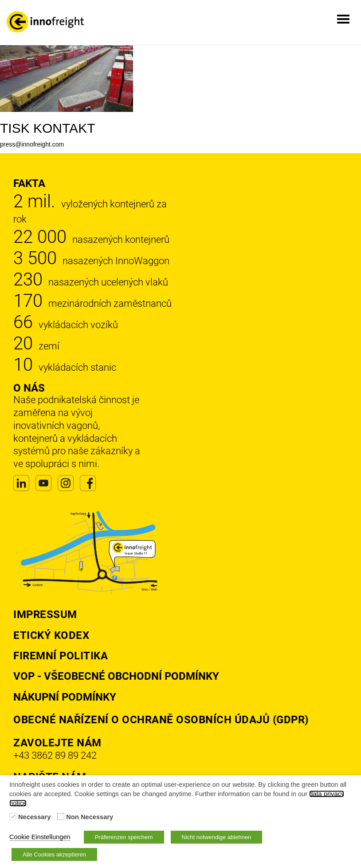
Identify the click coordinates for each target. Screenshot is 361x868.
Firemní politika (61, 656)
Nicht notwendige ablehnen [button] (217, 837)
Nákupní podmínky (65, 697)
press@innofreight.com (32, 144)
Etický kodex (51, 635)
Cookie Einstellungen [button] (40, 837)
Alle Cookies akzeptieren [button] (54, 854)
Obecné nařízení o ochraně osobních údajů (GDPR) (161, 720)
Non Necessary (90, 817)
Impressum (45, 614)
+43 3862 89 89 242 (55, 755)
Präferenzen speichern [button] (124, 837)
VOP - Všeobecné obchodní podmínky (116, 676)
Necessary (34, 817)
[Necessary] (13, 816)
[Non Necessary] (61, 816)
